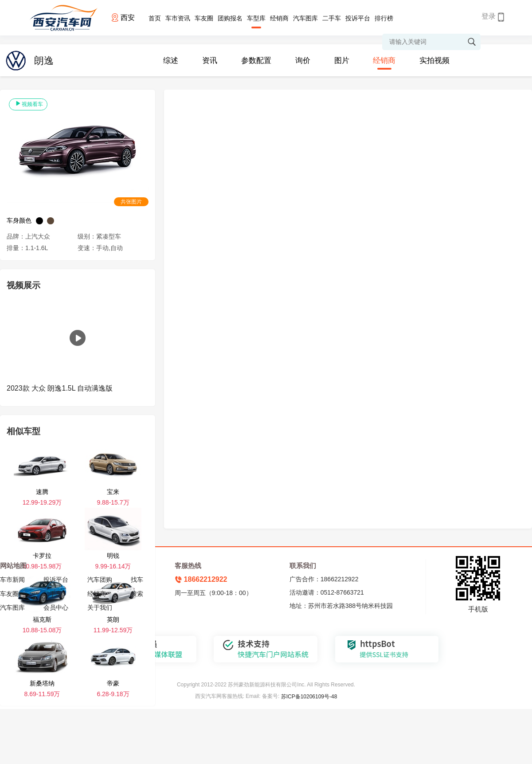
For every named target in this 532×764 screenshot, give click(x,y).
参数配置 (256, 61)
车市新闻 (12, 580)
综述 (171, 61)
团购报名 (230, 18)
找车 (137, 580)
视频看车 (28, 104)
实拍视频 (434, 61)
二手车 (332, 18)
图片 (342, 61)
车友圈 (204, 18)
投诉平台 (358, 18)
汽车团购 (100, 580)
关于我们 (100, 607)
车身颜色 (19, 220)
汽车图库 (305, 18)
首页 (155, 18)
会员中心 (56, 607)
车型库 (256, 18)
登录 (489, 16)
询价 (303, 61)
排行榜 (384, 18)
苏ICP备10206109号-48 (309, 697)
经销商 (279, 18)
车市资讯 (178, 18)
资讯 (210, 61)
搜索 (137, 594)
